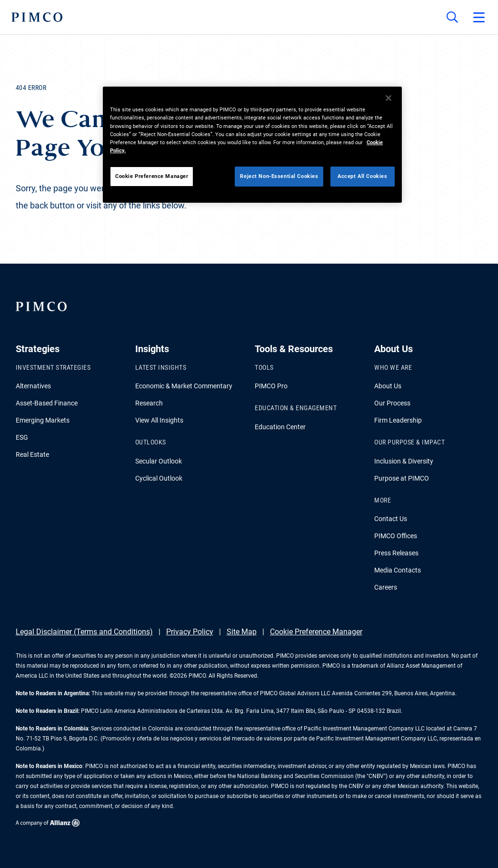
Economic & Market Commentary (184, 386)
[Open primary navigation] (479, 17)
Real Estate (32, 454)
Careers (386, 587)
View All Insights (159, 420)
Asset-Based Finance (47, 403)
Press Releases (396, 553)
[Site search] (452, 17)
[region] (252, 144)
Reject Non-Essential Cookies (279, 176)
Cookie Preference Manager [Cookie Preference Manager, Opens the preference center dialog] (152, 176)
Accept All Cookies (362, 176)
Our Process (392, 403)
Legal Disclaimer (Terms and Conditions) (84, 632)
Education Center (280, 427)
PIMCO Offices (396, 536)
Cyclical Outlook (159, 478)
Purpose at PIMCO (402, 478)
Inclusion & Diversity (404, 461)
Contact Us (391, 519)
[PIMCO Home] (37, 17)
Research (149, 403)
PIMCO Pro (271, 386)
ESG (22, 437)
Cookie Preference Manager (316, 632)
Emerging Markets (43, 420)
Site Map (242, 632)
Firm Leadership (398, 420)
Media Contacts (398, 570)
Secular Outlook (159, 461)
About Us (388, 386)
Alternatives (33, 386)
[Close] (388, 98)
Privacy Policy (190, 632)
